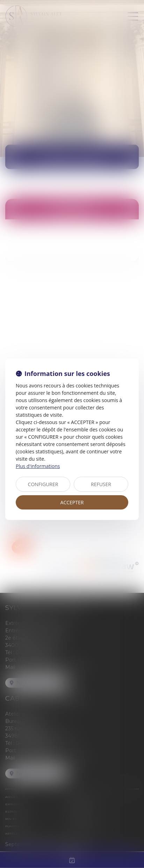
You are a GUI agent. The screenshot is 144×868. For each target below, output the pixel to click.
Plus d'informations (38, 466)
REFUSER (101, 484)
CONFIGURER (43, 484)
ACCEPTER (72, 502)
